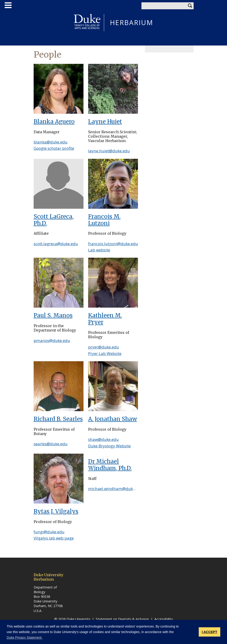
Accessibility (164, 619)
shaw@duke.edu (103, 439)
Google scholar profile (54, 148)
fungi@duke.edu (49, 532)
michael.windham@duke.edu (116, 489)
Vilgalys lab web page (54, 538)
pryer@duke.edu (104, 347)
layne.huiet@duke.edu (109, 151)
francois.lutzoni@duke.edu (113, 244)
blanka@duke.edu (51, 142)
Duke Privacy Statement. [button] (25, 637)
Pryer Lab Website (105, 353)
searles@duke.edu (51, 444)
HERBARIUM (132, 23)
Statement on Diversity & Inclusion (122, 619)
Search (190, 6)
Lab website (99, 250)
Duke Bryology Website (109, 446)
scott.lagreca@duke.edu (56, 244)
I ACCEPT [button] (209, 632)
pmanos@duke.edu (52, 340)
